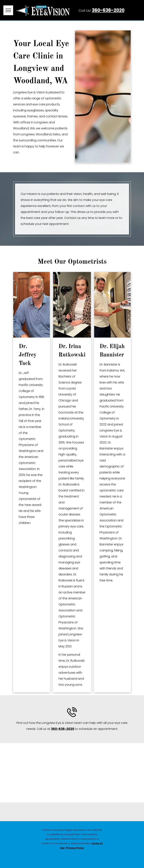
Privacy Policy (75, 848)
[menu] (8, 10)
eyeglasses (35, 110)
